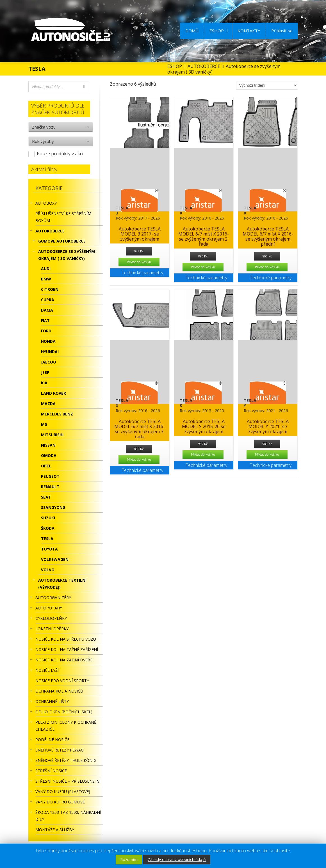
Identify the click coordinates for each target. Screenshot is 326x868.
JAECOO (49, 362)
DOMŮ (192, 31)
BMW (46, 279)
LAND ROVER (53, 393)
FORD (46, 331)
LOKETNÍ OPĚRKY (52, 629)
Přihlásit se (282, 31)
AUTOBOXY (46, 203)
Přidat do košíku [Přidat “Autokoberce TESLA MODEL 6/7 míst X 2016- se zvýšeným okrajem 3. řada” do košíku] (139, 459)
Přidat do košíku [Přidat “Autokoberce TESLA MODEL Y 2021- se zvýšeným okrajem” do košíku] (267, 454)
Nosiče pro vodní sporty (62, 681)
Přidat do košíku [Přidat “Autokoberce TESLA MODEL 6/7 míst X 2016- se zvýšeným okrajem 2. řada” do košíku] (203, 267)
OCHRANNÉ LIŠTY (52, 701)
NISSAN (48, 445)
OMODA (49, 455)
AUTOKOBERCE (50, 231)
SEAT (46, 497)
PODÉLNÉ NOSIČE (52, 740)
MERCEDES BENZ (57, 414)
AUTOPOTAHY (49, 608)
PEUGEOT (50, 476)
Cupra (48, 300)
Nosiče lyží (47, 670)
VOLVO (48, 570)
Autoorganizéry (53, 598)
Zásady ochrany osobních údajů (177, 859)
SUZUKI (48, 518)
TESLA (47, 539)
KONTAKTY (249, 31)
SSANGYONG (53, 507)
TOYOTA (49, 549)
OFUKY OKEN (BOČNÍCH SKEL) (64, 712)
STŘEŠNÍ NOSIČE (51, 771)
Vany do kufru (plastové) (63, 792)
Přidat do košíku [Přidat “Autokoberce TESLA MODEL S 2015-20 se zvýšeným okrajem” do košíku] (203, 454)
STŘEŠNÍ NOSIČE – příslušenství (68, 781)
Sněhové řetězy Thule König (66, 760)
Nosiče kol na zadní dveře (64, 660)
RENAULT (50, 487)
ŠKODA (48, 528)
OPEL (46, 466)
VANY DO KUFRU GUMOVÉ (60, 802)
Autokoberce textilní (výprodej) (62, 584)
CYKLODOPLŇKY (51, 618)
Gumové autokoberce (62, 241)
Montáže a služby (55, 830)
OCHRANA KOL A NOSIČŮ (59, 691)
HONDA (48, 341)
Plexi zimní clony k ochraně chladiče (66, 726)
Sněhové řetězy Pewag (60, 750)
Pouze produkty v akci (60, 154)
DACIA (47, 310)
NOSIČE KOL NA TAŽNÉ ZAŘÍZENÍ (67, 649)
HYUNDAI (50, 352)
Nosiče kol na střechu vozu (66, 639)
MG (44, 424)
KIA (44, 383)
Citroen (50, 289)
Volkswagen (55, 559)
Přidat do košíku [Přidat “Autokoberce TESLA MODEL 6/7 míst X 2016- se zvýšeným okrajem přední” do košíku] (267, 267)
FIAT (45, 320)
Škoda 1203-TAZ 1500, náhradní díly (68, 816)
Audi (46, 269)
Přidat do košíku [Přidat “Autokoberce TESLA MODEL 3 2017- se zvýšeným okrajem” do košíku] (139, 262)
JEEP (45, 372)
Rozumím (129, 859)
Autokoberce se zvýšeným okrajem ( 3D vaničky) (67, 255)
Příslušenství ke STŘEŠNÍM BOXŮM (63, 217)
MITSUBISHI (52, 435)
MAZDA (48, 404)
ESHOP (219, 31)
